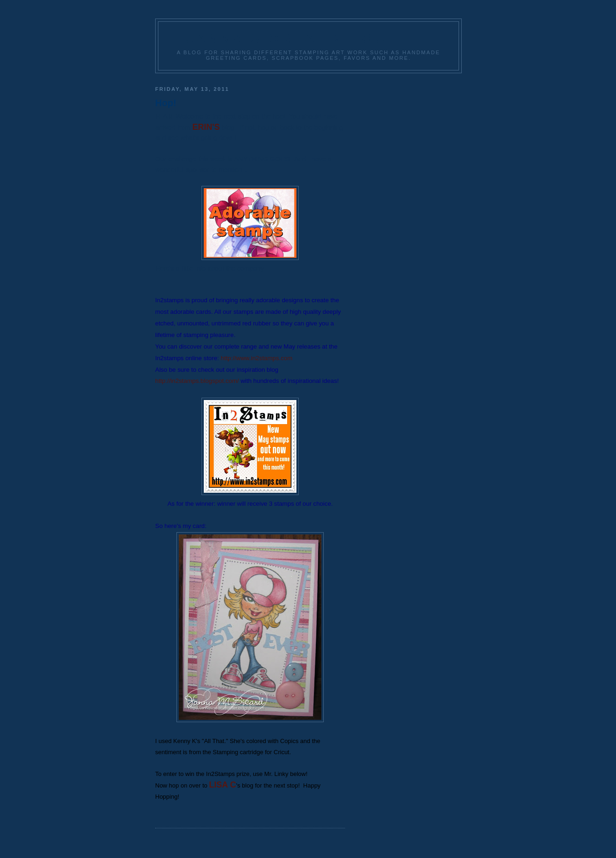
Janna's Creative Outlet (309, 38)
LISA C (222, 785)
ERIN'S (206, 127)
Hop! (166, 103)
